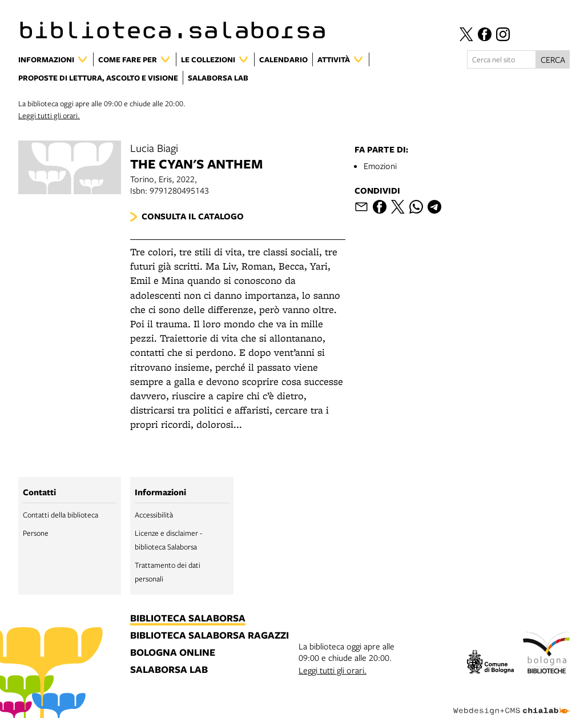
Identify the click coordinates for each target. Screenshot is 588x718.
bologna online (173, 653)
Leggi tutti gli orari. (49, 115)
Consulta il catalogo (193, 216)
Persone (36, 533)
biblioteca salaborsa (188, 619)
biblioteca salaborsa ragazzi (210, 636)
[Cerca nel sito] (502, 59)
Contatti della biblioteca (61, 515)
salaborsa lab (169, 670)
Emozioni (380, 166)
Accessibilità (154, 515)
